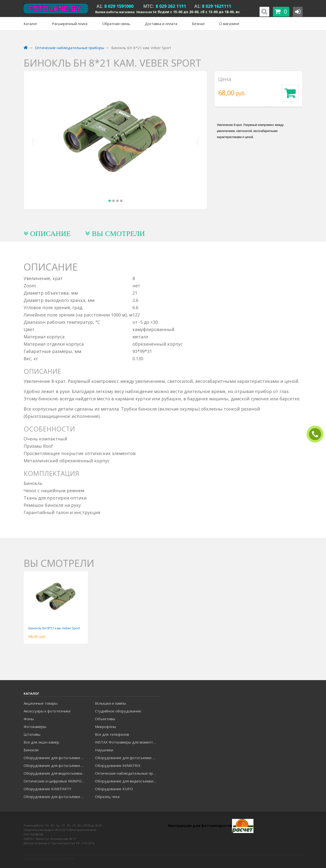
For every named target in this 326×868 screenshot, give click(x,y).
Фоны (29, 719)
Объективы (105, 719)
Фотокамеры (35, 727)
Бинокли (31, 750)
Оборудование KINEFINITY (47, 789)
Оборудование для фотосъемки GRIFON (56, 765)
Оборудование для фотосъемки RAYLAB (56, 797)
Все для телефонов (112, 734)
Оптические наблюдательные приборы (127, 773)
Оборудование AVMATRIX (118, 765)
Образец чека (107, 797)
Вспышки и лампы (110, 703)
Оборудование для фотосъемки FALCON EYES (56, 758)
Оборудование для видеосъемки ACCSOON (127, 781)
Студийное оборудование (118, 711)
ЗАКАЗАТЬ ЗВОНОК (317, 434)
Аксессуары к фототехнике (47, 711)
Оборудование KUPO (114, 789)
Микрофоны (106, 727)
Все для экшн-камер (41, 742)
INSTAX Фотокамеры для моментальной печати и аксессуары (127, 742)
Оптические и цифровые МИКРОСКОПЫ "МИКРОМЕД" (56, 781)
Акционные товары (41, 703)
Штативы (32, 734)
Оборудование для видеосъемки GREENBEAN (56, 773)
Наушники (104, 750)
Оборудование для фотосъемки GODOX (127, 758)
